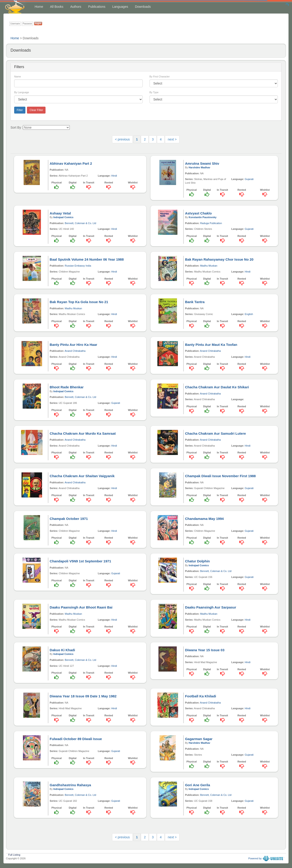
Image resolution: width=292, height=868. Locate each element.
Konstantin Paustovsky (203, 217)
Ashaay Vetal (60, 213)
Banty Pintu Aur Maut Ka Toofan (211, 345)
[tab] (146, 67)
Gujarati (249, 179)
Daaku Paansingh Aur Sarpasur (211, 607)
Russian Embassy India (78, 266)
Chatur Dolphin (197, 561)
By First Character (160, 77)
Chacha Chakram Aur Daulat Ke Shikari (217, 387)
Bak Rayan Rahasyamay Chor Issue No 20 (219, 259)
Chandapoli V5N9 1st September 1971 (80, 561)
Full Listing (14, 854)
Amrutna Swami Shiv (202, 163)
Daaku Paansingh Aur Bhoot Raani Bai (81, 607)
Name (17, 77)
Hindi (114, 176)
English (249, 314)
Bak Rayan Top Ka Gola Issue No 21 (79, 302)
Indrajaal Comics (63, 217)
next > (172, 139)
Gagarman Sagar (199, 739)
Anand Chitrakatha (75, 351)
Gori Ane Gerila (197, 785)
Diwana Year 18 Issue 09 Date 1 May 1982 (83, 696)
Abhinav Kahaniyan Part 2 (71, 163)
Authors (76, 7)
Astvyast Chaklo (198, 213)
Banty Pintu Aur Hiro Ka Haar (73, 345)
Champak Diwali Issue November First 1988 (220, 476)
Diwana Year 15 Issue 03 (205, 650)
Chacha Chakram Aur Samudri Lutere (215, 433)
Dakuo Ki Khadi (62, 650)
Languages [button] (120, 7)
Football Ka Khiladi (201, 696)
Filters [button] (19, 67)
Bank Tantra (195, 302)
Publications (97, 7)
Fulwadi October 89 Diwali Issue (76, 739)
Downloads (143, 7)
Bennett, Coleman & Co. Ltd (80, 223)
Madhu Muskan (209, 266)
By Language (22, 92)
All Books (57, 7)
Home (39, 7)
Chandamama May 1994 (204, 519)
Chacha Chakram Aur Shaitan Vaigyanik (82, 476)
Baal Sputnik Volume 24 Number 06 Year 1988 (87, 259)
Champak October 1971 (69, 519)
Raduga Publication (211, 223)
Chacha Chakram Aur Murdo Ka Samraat (83, 433)
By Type (154, 92)
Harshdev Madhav (199, 167)
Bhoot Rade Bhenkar (67, 387)
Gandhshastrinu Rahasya (70, 785)
